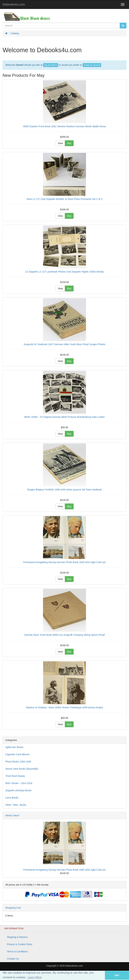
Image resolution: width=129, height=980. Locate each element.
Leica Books (12, 798)
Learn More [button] (35, 977)
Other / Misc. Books (16, 805)
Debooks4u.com (14, 4)
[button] (100, 975)
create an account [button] (92, 65)
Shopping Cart (13, 908)
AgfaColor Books (14, 747)
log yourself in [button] (51, 65)
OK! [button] (117, 975)
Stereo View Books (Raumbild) (22, 769)
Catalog (15, 33)
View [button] (60, 143)
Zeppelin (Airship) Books (18, 790)
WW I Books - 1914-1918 (19, 783)
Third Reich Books (15, 776)
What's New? (12, 815)
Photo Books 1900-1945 (18, 762)
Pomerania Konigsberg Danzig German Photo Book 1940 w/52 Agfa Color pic (64, 870)
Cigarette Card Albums (17, 754)
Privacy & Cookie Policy (20, 944)
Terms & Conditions (17, 951)
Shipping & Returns (17, 937)
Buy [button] (69, 143)
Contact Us (13, 959)
